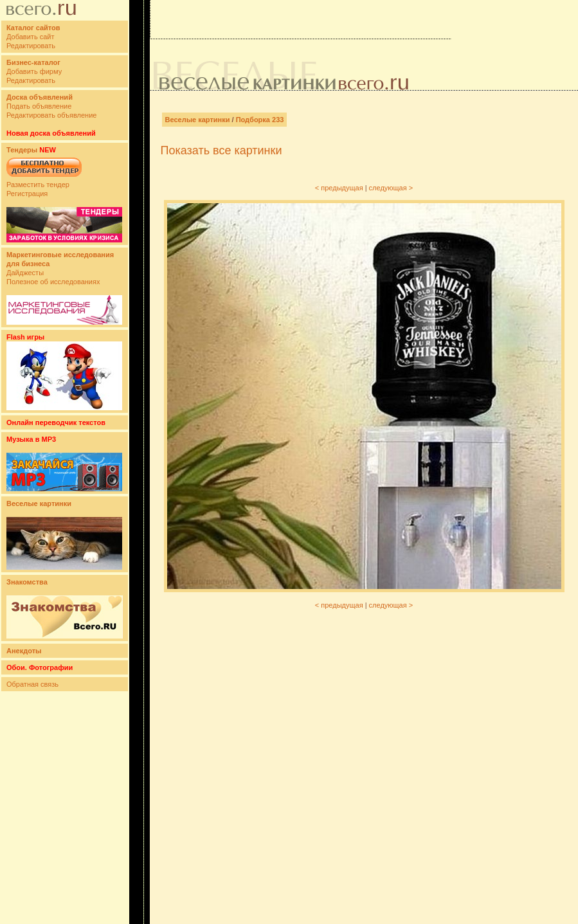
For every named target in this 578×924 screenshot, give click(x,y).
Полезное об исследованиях (53, 282)
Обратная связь (32, 684)
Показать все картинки (221, 150)
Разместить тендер (38, 185)
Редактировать (31, 46)
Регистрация (27, 194)
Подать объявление (39, 106)
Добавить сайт (30, 37)
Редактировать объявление (51, 115)
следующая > (391, 188)
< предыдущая (339, 188)
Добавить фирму (34, 71)
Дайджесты (25, 273)
